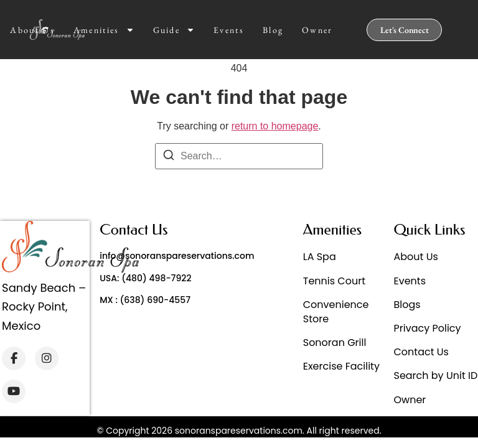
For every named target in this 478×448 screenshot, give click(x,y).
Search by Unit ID (435, 376)
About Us (32, 30)
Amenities (104, 30)
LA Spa (320, 257)
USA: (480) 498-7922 (145, 278)
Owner (317, 30)
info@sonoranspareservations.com (177, 256)
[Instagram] (47, 358)
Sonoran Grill (335, 343)
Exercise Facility (341, 366)
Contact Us (421, 352)
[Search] (169, 157)
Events (229, 30)
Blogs (407, 305)
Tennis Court (334, 281)
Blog (273, 30)
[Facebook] (14, 358)
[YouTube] (14, 391)
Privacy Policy (427, 328)
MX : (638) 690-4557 (145, 300)
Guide (174, 30)
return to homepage (275, 126)
